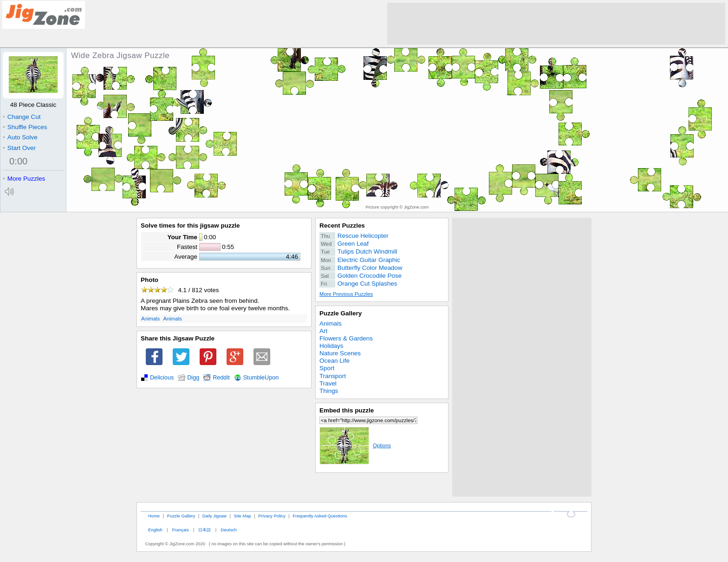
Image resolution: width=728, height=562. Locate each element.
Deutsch (228, 530)
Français (181, 530)
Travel (328, 383)
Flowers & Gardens (346, 338)
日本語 (205, 530)
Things (329, 391)
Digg (193, 378)
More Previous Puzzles (346, 294)
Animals (150, 319)
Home (154, 516)
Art (323, 331)
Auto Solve (20, 137)
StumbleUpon (261, 378)
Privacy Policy (272, 516)
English (155, 530)
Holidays (331, 346)
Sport (327, 368)
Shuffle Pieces (25, 127)
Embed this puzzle (347, 410)
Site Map (243, 516)
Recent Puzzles (342, 225)
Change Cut (22, 117)
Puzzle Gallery (341, 313)
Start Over (19, 148)
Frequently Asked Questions (320, 516)
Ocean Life (335, 361)
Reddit (221, 378)
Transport (333, 376)
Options (355, 445)
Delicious (162, 378)
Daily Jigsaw (214, 516)
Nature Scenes (340, 353)
